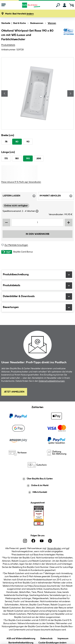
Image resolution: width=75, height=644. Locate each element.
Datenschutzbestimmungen (52, 381)
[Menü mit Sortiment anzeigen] (4, 5)
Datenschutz (46, 638)
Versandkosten (54, 548)
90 (28, 142)
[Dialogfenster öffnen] (37, 211)
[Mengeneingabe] (37, 223)
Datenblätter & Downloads (37, 296)
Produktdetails (8, 45)
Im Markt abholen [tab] (57, 197)
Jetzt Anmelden (14, 392)
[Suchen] (58, 5)
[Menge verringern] (6, 223)
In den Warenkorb (37, 234)
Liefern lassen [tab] (20, 197)
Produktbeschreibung (37, 275)
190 (28, 159)
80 (17, 142)
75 (6, 142)
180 (17, 159)
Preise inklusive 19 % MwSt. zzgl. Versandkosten (21, 182)
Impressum (63, 638)
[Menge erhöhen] (69, 223)
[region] (37, 93)
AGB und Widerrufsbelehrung (21, 638)
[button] (19, 14)
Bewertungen (37, 307)
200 (39, 159)
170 (6, 159)
